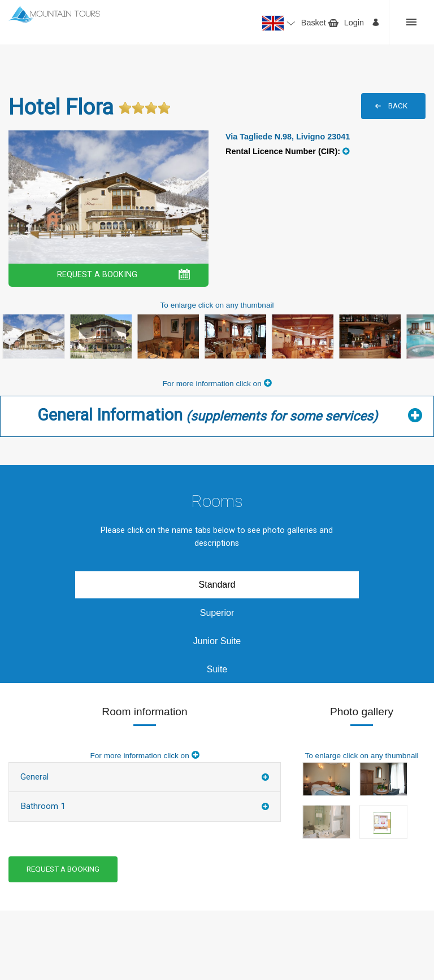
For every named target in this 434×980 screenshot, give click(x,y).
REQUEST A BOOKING (97, 275)
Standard (217, 585)
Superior (217, 613)
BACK (398, 106)
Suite (217, 669)
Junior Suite (217, 641)
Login (354, 23)
